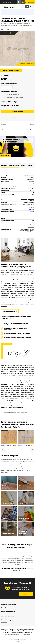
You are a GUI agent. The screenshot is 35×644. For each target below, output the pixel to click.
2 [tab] (3, 159)
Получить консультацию (7, 616)
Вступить (26, 594)
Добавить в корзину (17, 112)
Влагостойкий (24, 199)
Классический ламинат (29, 203)
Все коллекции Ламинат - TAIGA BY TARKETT (15, 412)
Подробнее (4, 155)
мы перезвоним (21, 569)
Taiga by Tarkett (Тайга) (29, 175)
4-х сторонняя (31, 227)
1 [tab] (1, 159)
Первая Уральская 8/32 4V (28, 173)
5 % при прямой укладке (11, 94)
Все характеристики (6, 132)
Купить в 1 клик (17, 117)
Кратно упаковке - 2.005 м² (11, 70)
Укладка (29, 165)
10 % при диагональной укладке (14, 97)
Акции (23, 165)
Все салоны (4, 622)
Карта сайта (27, 635)
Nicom (18, 641)
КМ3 (33, 221)
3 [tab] (5, 159)
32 (34, 184)
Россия (32, 209)
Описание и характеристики (10, 165)
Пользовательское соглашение (13, 635)
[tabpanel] (17, 147)
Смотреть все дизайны (9, 311)
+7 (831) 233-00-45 (6, 2)
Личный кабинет (30, 2)
